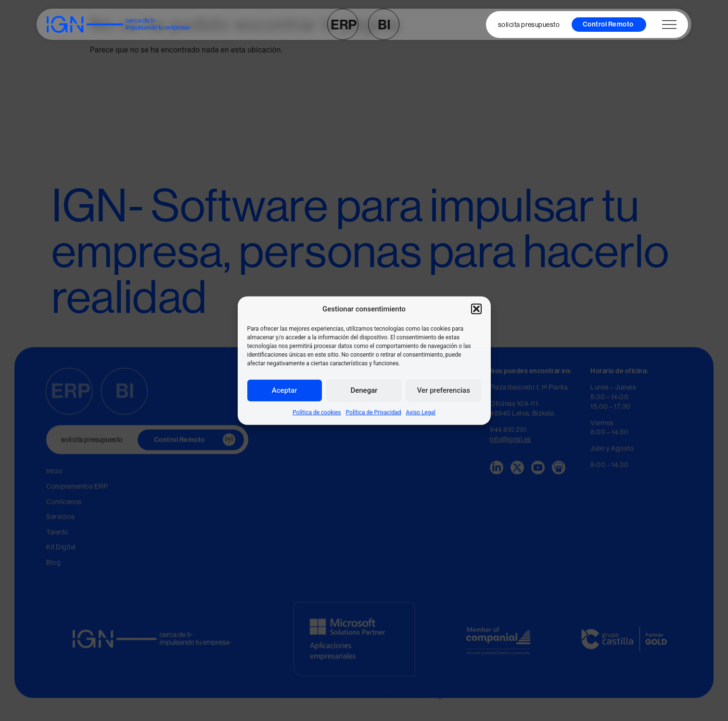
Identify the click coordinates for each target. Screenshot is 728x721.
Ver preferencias (444, 390)
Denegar (364, 390)
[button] (476, 309)
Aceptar (285, 390)
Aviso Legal (421, 412)
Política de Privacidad (374, 412)
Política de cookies (317, 412)
